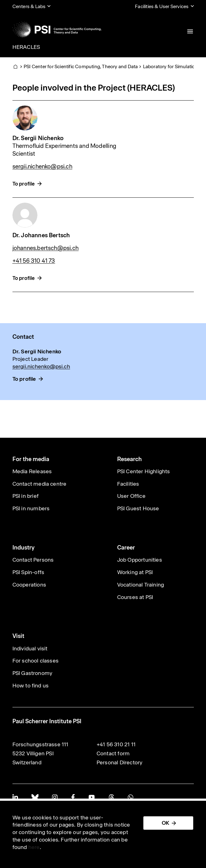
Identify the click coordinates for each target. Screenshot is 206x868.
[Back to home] (57, 30)
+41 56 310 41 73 (34, 261)
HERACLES (26, 47)
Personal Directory (120, 762)
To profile (24, 184)
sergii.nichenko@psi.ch (42, 166)
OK (165, 823)
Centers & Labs (29, 6)
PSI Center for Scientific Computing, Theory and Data (81, 66)
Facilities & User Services (162, 6)
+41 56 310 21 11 (116, 744)
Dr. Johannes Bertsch (41, 235)
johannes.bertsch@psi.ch (46, 248)
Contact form (113, 753)
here (34, 847)
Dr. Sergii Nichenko (38, 138)
